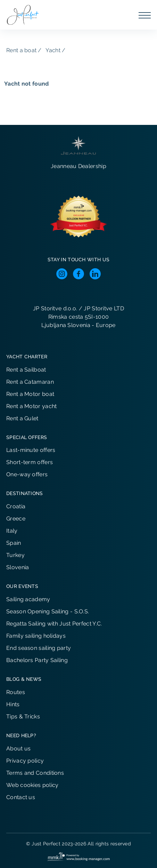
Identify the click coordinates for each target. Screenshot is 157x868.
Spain (14, 543)
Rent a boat (21, 50)
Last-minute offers (31, 450)
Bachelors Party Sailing (37, 660)
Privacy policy (25, 761)
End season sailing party (39, 648)
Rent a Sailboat (26, 370)
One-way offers (27, 474)
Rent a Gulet (22, 418)
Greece (16, 519)
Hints (13, 704)
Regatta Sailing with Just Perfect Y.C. (54, 624)
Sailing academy (28, 599)
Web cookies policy (32, 785)
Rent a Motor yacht (31, 406)
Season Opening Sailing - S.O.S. (48, 611)
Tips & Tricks (23, 716)
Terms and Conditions (35, 773)
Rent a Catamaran (30, 382)
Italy (12, 531)
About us (18, 748)
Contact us (21, 797)
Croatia (16, 506)
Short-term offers (30, 462)
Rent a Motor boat (30, 394)
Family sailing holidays (36, 636)
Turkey (15, 555)
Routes (16, 692)
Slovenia (18, 567)
